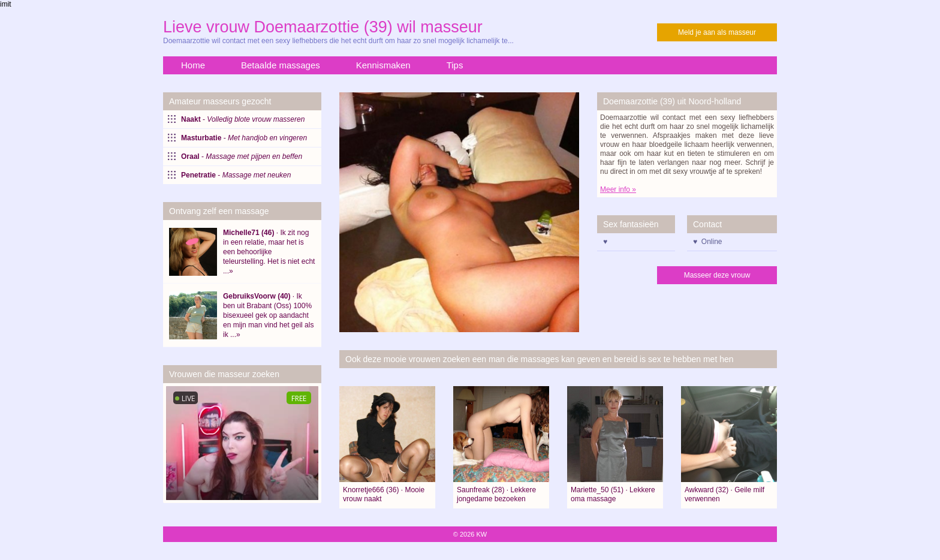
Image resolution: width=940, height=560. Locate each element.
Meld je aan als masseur (717, 32)
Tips (455, 65)
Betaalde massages (281, 65)
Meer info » (618, 189)
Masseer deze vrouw (717, 275)
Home (193, 65)
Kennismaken (383, 65)
